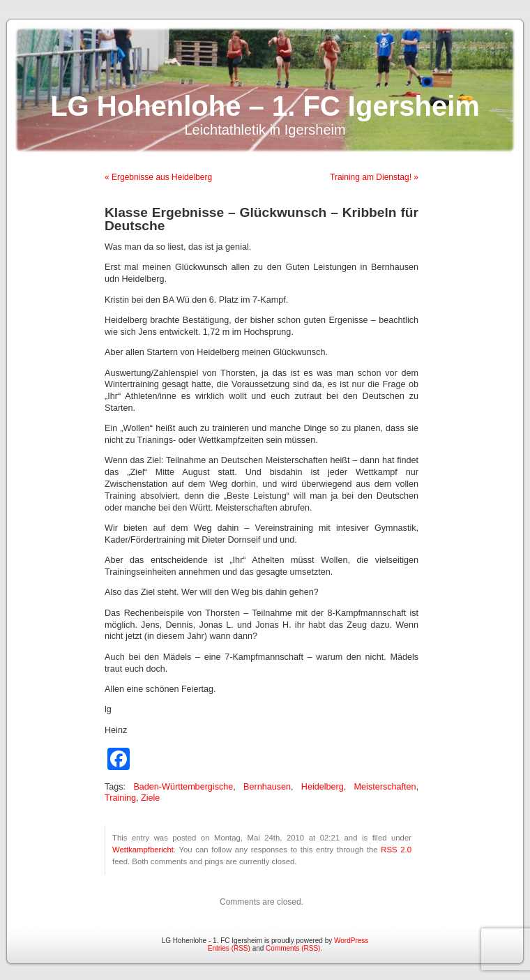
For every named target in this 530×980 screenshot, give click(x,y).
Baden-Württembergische (183, 787)
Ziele (150, 798)
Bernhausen (267, 787)
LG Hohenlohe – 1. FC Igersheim (265, 106)
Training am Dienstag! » (374, 177)
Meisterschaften (385, 787)
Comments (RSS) (293, 948)
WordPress (351, 941)
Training (120, 798)
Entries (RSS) (229, 948)
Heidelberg (323, 787)
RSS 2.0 (396, 850)
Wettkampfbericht (143, 850)
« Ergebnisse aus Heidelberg (158, 177)
